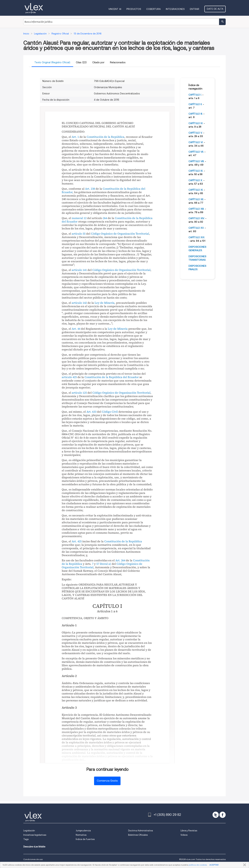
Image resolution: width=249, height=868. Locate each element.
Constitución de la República (105, 137)
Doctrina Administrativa (140, 831)
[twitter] (216, 815)
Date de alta (215, 9)
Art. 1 (75, 137)
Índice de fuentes (85, 839)
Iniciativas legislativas (35, 835)
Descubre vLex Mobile (34, 847)
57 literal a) (104, 564)
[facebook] (223, 815)
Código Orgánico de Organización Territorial (120, 234)
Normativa (81, 835)
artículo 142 (79, 303)
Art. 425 (77, 541)
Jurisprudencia (83, 831)
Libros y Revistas (189, 831)
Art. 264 (120, 560)
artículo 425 (69, 377)
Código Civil (110, 412)
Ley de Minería (105, 303)
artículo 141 (79, 270)
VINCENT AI (115, 9)
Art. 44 (76, 329)
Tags (26, 839)
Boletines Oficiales (138, 835)
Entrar (195, 9)
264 (105, 218)
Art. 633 (91, 412)
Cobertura (153, 9)
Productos (134, 9)
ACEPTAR (214, 865)
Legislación (29, 831)
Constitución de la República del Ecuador (103, 190)
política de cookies (198, 865)
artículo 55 (79, 234)
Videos (184, 835)
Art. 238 (90, 189)
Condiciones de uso (33, 859)
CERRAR (244, 865)
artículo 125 (79, 393)
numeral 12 (79, 218)
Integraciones (175, 9)
